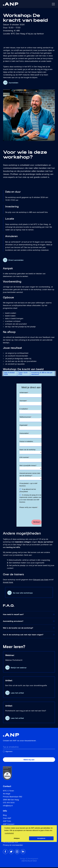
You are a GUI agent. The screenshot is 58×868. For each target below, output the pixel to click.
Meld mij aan (29, 760)
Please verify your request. (29, 508)
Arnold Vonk (8, 583)
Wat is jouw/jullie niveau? (28, 466)
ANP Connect (9, 825)
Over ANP (7, 819)
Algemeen (9, 752)
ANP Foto (7, 822)
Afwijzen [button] (17, 838)
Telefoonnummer (25, 417)
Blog (5, 816)
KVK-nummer (24, 458)
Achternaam (24, 392)
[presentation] (35, 513)
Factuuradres (24, 434)
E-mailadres (24, 409)
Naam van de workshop (27, 450)
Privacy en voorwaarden (13, 846)
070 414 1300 (9, 803)
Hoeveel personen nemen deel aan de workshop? (30, 475)
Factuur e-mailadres (26, 442)
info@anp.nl (8, 806)
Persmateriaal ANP (11, 843)
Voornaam (23, 401)
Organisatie (24, 425)
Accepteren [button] (41, 838)
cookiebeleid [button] (9, 833)
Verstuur (36, 523)
